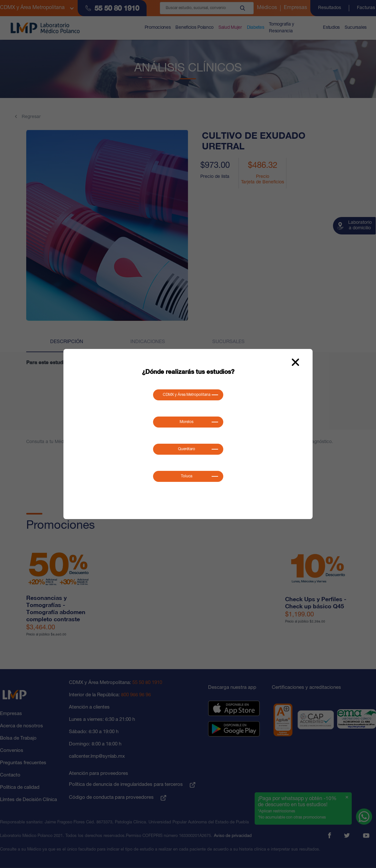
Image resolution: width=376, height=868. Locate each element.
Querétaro (187, 449)
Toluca (187, 476)
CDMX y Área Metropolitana (187, 395)
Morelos (187, 422)
